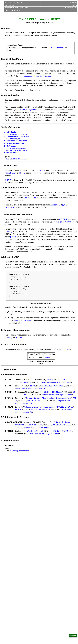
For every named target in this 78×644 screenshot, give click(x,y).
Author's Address (11, 152)
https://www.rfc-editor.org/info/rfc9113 (56, 382)
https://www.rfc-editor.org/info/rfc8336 (57, 395)
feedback (73, 636)
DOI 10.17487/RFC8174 (41, 410)
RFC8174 (9, 407)
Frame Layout (15, 139)
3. (4, 141)
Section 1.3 (55, 205)
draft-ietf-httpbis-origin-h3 (38, 23)
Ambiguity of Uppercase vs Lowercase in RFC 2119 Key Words (48, 407)
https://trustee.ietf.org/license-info (28, 110)
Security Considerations (17, 141)
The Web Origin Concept (33, 431)
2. (4, 136)
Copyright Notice (10, 95)
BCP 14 (18, 410)
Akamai (74, 5)
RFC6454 (9, 431)
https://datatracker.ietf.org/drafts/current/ (36, 76)
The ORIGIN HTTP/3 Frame (18, 136)
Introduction (12, 132)
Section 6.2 (28, 320)
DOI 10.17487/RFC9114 (55, 386)
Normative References (18, 148)
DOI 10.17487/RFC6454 (63, 431)
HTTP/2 (50, 380)
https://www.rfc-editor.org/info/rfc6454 (44, 434)
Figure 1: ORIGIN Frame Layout (18, 159)
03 (52, 23)
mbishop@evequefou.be (20, 451)
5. (4, 146)
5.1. (8, 148)
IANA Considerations (15, 143)
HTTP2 (8, 380)
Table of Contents (11, 127)
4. (4, 143)
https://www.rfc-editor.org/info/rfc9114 (31, 388)
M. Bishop (74, 2)
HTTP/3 (32, 386)
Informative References (19, 150)
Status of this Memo (12, 59)
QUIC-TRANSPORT (13, 422)
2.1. (8, 139)
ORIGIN (8, 392)
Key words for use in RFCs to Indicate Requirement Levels (48, 398)
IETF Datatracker (58, 48)
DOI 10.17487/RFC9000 (62, 425)
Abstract (6, 28)
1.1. (8, 134)
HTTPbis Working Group (13, 2)
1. (4, 132)
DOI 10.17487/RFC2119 (37, 401)
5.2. (8, 150)
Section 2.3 (58, 222)
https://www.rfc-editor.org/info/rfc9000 (36, 427)
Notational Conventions (19, 134)
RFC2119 (9, 398)
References (11, 146)
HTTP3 (8, 386)
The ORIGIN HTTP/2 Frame (51, 392)
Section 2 (47, 358)
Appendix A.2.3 (11, 173)
